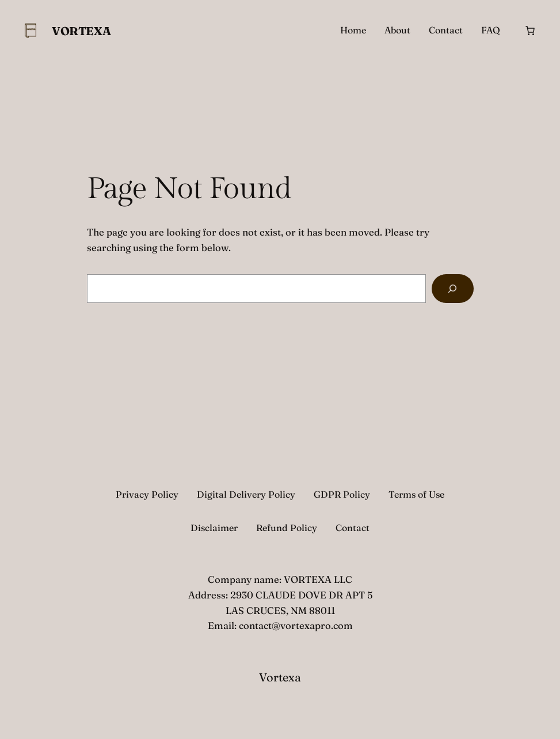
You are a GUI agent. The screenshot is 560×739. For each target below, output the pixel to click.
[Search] (453, 289)
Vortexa (81, 31)
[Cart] (530, 31)
